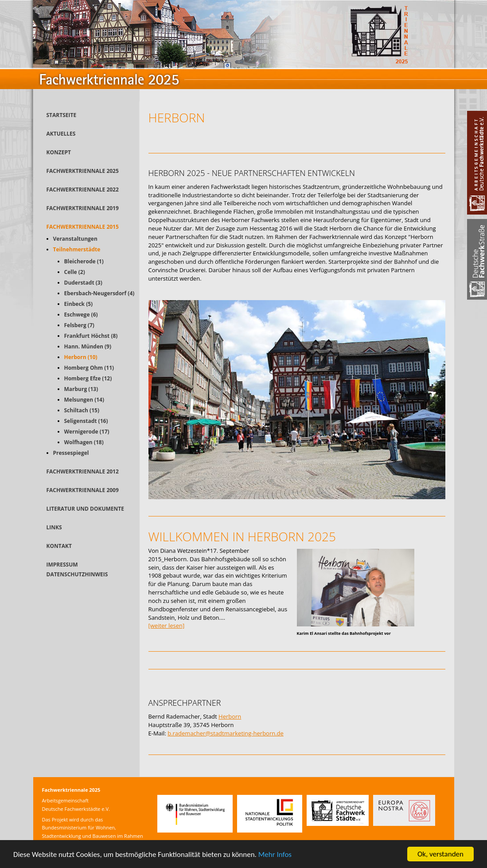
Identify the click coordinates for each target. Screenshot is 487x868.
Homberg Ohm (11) (89, 368)
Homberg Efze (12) (88, 378)
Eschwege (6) (81, 315)
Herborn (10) (81, 357)
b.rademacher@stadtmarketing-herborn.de (226, 733)
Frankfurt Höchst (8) (91, 336)
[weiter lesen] (167, 626)
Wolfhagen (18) (84, 442)
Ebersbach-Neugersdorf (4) (99, 293)
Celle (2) (75, 272)
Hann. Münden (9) (88, 346)
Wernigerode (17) (87, 432)
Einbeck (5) (79, 304)
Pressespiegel (71, 453)
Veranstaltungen (75, 239)
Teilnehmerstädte (77, 249)
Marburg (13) (81, 389)
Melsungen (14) (84, 400)
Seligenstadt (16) (86, 421)
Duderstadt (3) (83, 283)
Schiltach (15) (82, 410)
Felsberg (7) (79, 325)
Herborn (230, 716)
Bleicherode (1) (84, 261)
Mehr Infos (275, 855)
